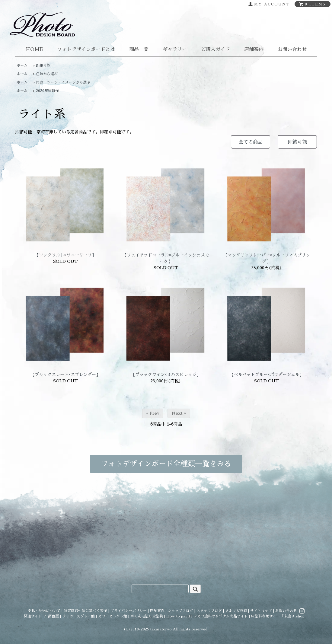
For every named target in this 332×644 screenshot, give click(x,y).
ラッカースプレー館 (78, 616)
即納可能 (43, 65)
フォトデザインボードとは (86, 49)
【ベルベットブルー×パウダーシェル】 (267, 375)
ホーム (22, 65)
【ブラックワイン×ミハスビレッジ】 (166, 375)
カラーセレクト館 (113, 616)
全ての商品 (251, 142)
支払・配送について (44, 611)
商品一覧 (139, 49)
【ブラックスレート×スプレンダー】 (65, 375)
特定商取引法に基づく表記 (85, 611)
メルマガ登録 (236, 611)
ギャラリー (175, 49)
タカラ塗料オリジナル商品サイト (221, 616)
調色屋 (53, 616)
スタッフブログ (209, 611)
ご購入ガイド (215, 49)
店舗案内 (254, 49)
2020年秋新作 (47, 91)
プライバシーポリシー (129, 611)
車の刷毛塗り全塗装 (147, 616)
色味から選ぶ (47, 74)
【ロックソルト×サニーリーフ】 (65, 255)
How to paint (178, 616)
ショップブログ (180, 611)
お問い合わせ (292, 49)
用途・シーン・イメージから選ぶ (63, 82)
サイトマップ (261, 611)
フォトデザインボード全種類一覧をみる (166, 464)
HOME (34, 49)
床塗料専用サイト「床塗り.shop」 (280, 616)
